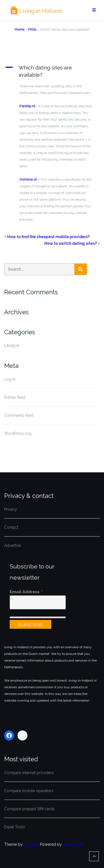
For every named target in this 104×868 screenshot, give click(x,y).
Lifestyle (12, 346)
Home (20, 29)
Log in (10, 379)
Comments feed (19, 415)
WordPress (73, 844)
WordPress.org (18, 433)
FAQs (32, 29)
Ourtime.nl (28, 179)
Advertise (12, 545)
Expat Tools (15, 827)
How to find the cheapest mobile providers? (48, 237)
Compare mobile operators (29, 791)
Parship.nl (27, 106)
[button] (52, 71)
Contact (11, 527)
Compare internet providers (29, 773)
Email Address (26, 592)
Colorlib (31, 844)
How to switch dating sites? (71, 243)
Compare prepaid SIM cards (29, 809)
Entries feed (15, 397)
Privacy (11, 509)
